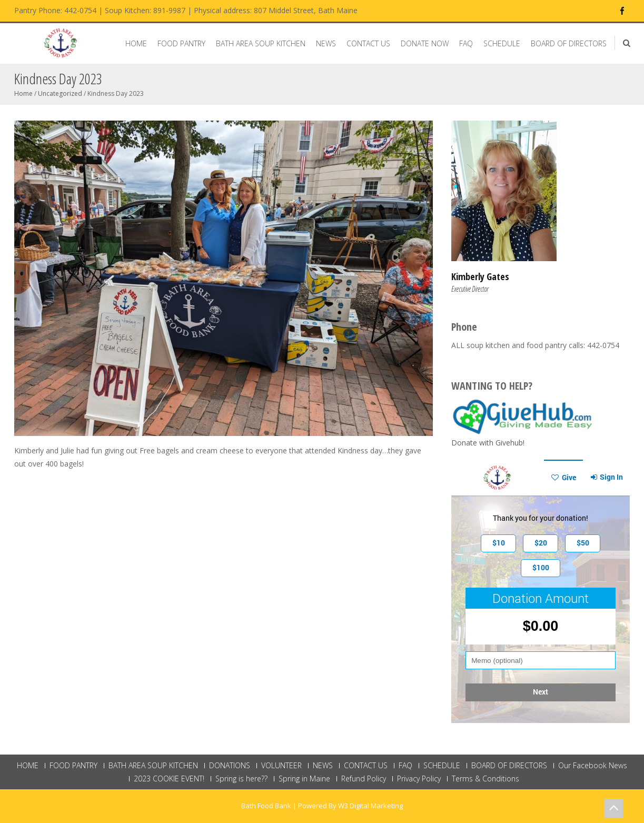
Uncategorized (60, 93)
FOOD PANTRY (181, 43)
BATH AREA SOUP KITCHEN (261, 43)
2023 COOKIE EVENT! (169, 779)
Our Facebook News (593, 766)
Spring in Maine (304, 779)
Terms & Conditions (486, 779)
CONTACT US (368, 43)
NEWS (326, 43)
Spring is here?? (241, 779)
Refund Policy (364, 779)
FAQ (466, 43)
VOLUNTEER (281, 766)
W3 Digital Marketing (370, 806)
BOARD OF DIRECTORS (569, 43)
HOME (136, 43)
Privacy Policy (419, 779)
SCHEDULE (502, 43)
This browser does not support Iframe (541, 591)
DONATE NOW (425, 43)
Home (23, 93)
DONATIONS (230, 766)
